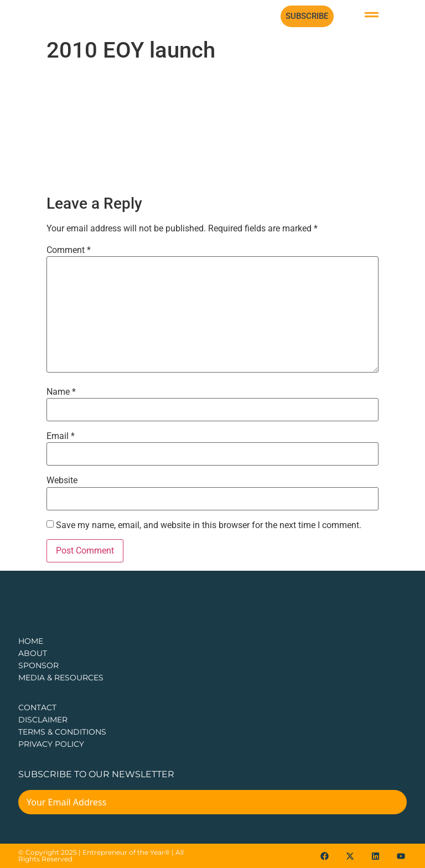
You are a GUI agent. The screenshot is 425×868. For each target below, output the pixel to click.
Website (62, 480)
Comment (69, 250)
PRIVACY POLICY (51, 744)
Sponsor (38, 665)
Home (31, 641)
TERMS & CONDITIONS (62, 732)
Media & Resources (61, 678)
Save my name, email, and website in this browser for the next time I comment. (209, 525)
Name (61, 392)
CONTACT (37, 707)
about (33, 653)
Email (61, 436)
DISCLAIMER (43, 720)
